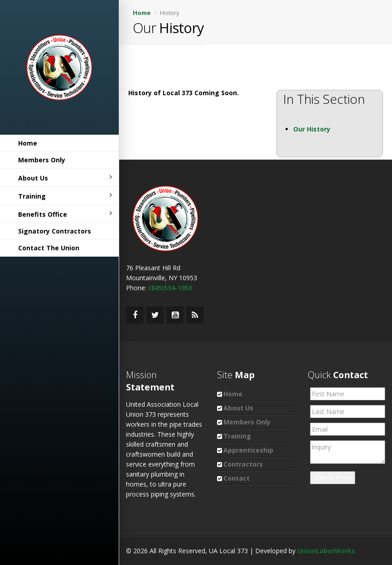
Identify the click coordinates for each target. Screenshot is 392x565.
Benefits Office (65, 214)
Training (65, 196)
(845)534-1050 (170, 288)
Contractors (243, 464)
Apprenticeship (248, 450)
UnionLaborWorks (326, 551)
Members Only (42, 160)
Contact (237, 478)
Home (28, 143)
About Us (65, 178)
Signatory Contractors (55, 231)
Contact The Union (49, 248)
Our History (312, 129)
